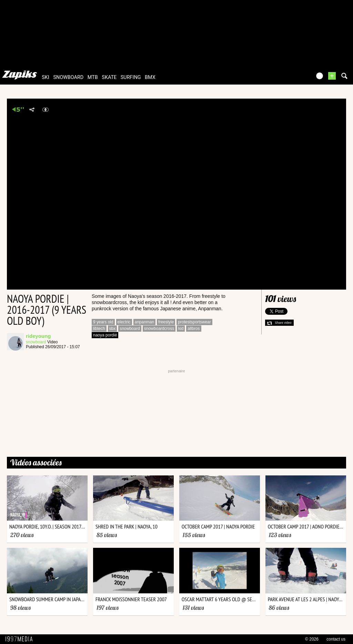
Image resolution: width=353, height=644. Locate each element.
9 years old (103, 322)
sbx (113, 329)
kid (181, 329)
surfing (131, 77)
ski (46, 77)
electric (124, 322)
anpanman (145, 322)
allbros (194, 329)
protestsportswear (194, 322)
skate (109, 77)
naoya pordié (105, 335)
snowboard (68, 77)
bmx (150, 77)
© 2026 (312, 639)
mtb (93, 77)
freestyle (166, 322)
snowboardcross (159, 329)
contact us (336, 639)
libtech (99, 329)
